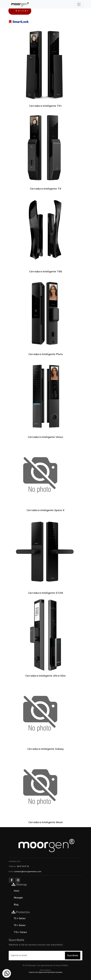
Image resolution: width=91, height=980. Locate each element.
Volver (20, 11)
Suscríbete (73, 955)
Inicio (15, 891)
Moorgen (17, 898)
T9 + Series (18, 925)
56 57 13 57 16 (23, 866)
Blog (15, 905)
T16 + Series (19, 932)
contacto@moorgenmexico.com (28, 872)
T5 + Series (18, 918)
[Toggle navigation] (79, 4)
